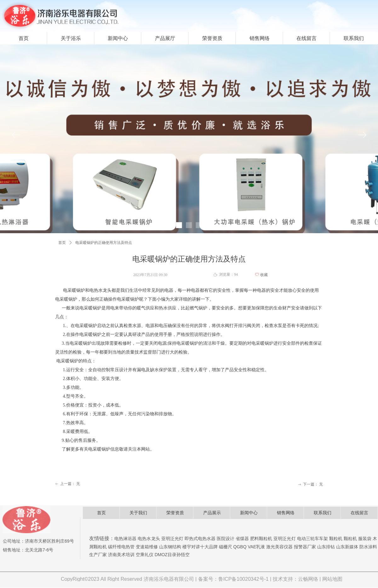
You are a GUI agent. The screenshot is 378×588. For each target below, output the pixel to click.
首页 (62, 243)
